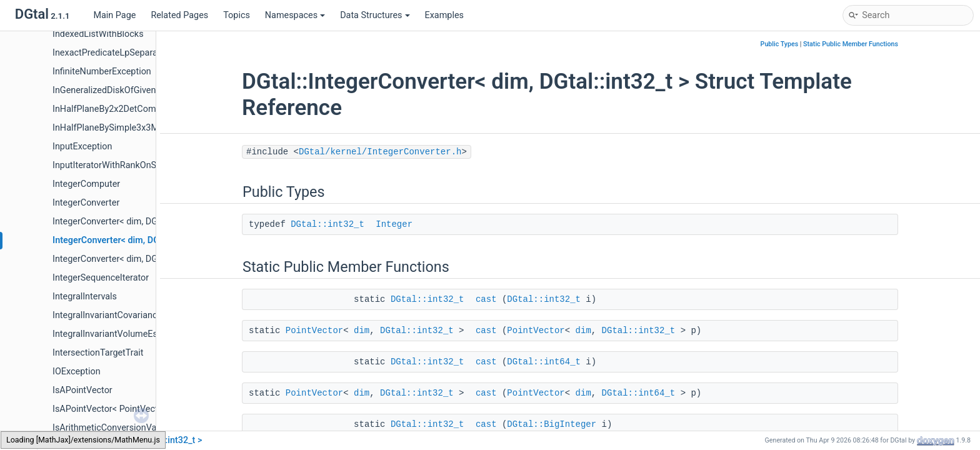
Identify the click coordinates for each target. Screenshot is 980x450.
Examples (444, 15)
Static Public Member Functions (851, 44)
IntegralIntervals (85, 297)
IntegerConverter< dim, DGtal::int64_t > (129, 259)
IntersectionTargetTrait (98, 353)
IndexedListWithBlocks (98, 34)
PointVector (314, 331)
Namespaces (295, 15)
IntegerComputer (86, 184)
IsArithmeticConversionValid (109, 428)
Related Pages (179, 15)
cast (486, 299)
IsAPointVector (82, 390)
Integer (394, 224)
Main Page (114, 15)
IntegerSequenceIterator (101, 278)
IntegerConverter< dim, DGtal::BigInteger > (136, 222)
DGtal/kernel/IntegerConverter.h (380, 152)
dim (362, 331)
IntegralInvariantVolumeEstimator (119, 334)
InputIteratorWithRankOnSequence (122, 165)
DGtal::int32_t (327, 224)
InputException (82, 147)
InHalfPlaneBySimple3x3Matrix (114, 128)
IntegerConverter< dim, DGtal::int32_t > (131, 240)
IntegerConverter (86, 203)
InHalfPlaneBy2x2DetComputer (115, 109)
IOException (77, 372)
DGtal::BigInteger (552, 424)
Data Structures (375, 15)
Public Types (780, 44)
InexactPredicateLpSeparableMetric (124, 53)
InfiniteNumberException (102, 72)
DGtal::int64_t (544, 362)
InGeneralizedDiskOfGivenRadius (118, 90)
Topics (237, 15)
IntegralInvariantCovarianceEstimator (127, 315)
